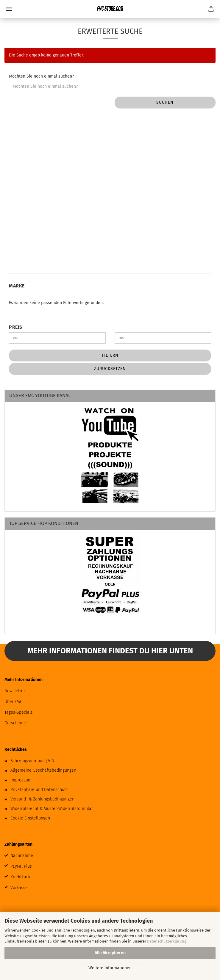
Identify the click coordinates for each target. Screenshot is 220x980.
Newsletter (15, 691)
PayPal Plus (21, 866)
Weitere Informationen (110, 968)
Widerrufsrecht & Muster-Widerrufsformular (52, 809)
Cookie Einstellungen (30, 818)
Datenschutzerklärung (167, 941)
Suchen (165, 102)
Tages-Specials (19, 712)
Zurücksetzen (110, 369)
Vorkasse (19, 888)
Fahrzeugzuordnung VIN (32, 761)
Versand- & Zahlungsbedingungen (42, 799)
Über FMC (13, 702)
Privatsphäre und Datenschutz (39, 790)
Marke (17, 286)
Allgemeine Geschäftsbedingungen (43, 770)
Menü (9, 9)
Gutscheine (15, 723)
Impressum (21, 780)
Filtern (110, 355)
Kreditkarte (21, 877)
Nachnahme (22, 856)
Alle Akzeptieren (110, 953)
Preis (16, 327)
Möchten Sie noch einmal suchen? (41, 76)
